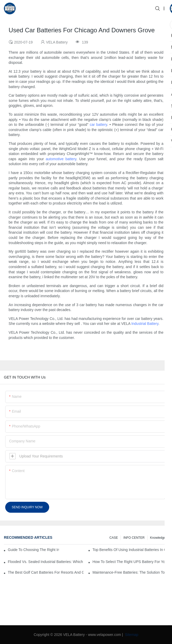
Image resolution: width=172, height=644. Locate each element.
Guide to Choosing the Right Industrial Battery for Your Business (33, 550)
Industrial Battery (145, 324)
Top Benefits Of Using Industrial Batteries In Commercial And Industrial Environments (130, 550)
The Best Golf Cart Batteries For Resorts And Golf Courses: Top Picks (46, 572)
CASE (114, 538)
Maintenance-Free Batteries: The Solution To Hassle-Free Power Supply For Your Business (130, 572)
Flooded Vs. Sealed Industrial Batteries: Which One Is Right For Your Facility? (46, 562)
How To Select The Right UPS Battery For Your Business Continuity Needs (130, 562)
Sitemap (131, 635)
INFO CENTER (134, 538)
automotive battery (61, 159)
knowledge (158, 538)
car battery (98, 125)
